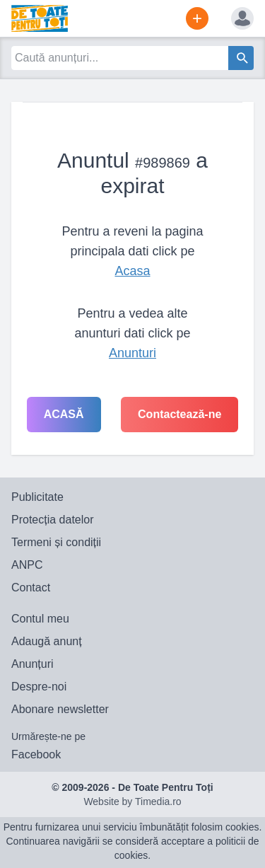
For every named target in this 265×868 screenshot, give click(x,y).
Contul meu (40, 619)
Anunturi (132, 353)
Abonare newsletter (60, 709)
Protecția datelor (53, 520)
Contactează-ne (179, 414)
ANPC (27, 565)
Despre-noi (39, 687)
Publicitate (37, 497)
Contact (31, 588)
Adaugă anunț (47, 641)
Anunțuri (33, 664)
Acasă (64, 414)
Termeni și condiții (56, 542)
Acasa (132, 271)
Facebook (36, 754)
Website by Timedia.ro (132, 802)
